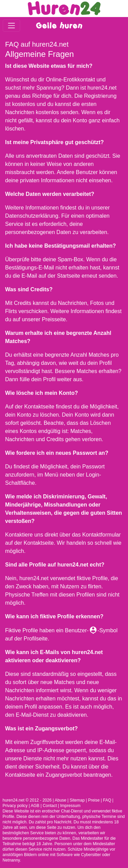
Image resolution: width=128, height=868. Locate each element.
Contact (50, 806)
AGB (35, 806)
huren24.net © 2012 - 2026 (27, 800)
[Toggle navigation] (11, 25)
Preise (94, 800)
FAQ (107, 800)
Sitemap (77, 800)
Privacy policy (15, 806)
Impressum (70, 806)
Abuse (60, 800)
